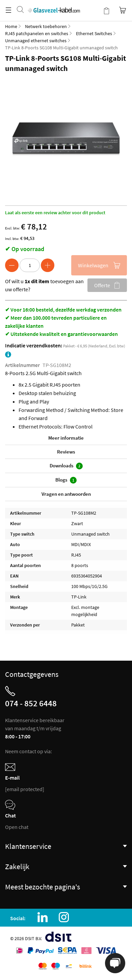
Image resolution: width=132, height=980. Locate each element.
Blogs (66, 480)
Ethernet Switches (94, 33)
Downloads (66, 466)
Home (11, 26)
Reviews (66, 452)
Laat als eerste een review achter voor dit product (55, 213)
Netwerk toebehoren (46, 26)
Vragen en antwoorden (66, 494)
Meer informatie (66, 438)
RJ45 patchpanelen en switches (37, 33)
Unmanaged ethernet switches (36, 41)
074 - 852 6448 (31, 703)
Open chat (17, 827)
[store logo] (54, 3)
